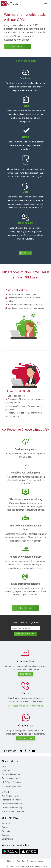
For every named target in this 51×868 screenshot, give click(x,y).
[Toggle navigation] (46, 3)
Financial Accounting (11, 774)
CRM (4, 767)
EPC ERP (6, 792)
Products (6, 831)
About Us (6, 823)
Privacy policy (31, 861)
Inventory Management (12, 786)
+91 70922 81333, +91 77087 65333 (26, 706)
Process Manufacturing (12, 804)
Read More (26, 674)
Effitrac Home (11, 861)
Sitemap (40, 861)
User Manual (7, 839)
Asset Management (11, 796)
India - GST (7, 770)
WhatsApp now (26, 738)
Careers (5, 835)
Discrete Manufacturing (12, 808)
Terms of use (21, 861)
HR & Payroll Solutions (11, 782)
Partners (6, 827)
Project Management (11, 778)
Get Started (18, 46)
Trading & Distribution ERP (13, 811)
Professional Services (11, 800)
